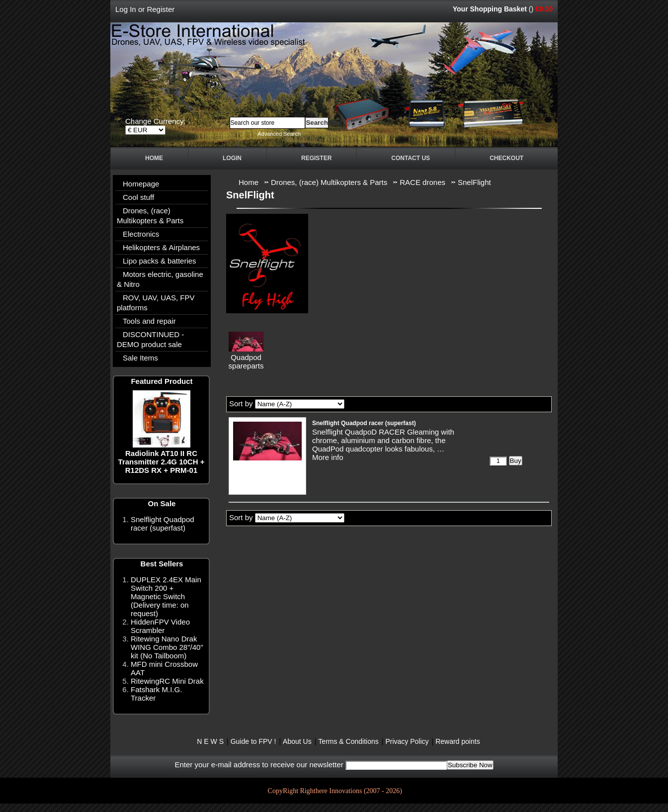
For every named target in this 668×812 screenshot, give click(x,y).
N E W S (210, 741)
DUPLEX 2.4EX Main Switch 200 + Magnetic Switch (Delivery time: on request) (166, 596)
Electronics (141, 234)
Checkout (506, 158)
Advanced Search (279, 134)
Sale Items (140, 358)
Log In (126, 9)
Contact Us (411, 158)
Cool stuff (138, 197)
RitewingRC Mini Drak (167, 681)
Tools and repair (149, 321)
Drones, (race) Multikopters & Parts (150, 216)
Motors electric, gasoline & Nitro (160, 279)
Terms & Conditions (348, 741)
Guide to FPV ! (253, 741)
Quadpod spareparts (246, 361)
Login (232, 158)
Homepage (141, 184)
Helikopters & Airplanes (161, 247)
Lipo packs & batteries (160, 261)
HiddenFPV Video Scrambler (160, 626)
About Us (297, 741)
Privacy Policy (407, 741)
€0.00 (544, 9)
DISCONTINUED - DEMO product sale (150, 339)
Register (161, 9)
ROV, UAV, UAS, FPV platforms (156, 303)
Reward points (458, 741)
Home (154, 158)
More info (328, 457)
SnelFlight (474, 182)
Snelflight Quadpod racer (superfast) (163, 524)
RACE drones (422, 182)
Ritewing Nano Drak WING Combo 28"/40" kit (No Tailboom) (167, 647)
